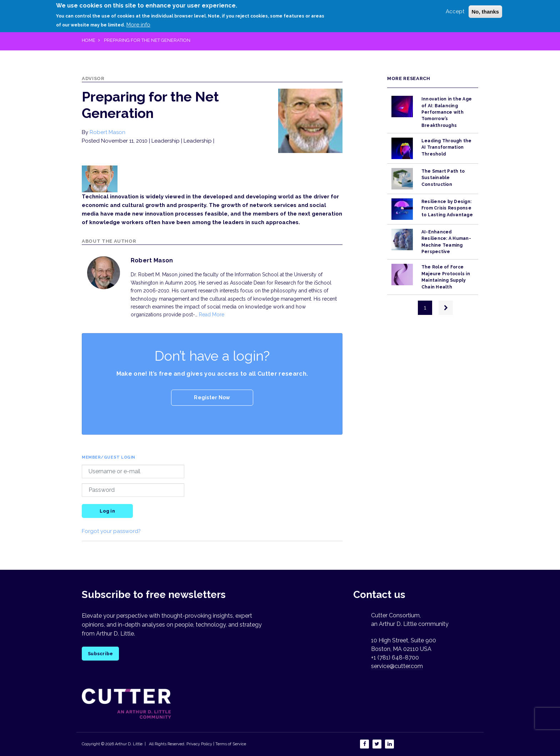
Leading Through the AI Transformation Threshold (447, 147)
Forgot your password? (111, 531)
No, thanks (486, 11)
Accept (455, 11)
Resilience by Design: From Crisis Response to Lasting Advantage (447, 208)
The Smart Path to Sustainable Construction (443, 178)
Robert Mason (107, 132)
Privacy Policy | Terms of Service (216, 744)
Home (89, 40)
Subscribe (100, 654)
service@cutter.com (397, 666)
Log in (107, 511)
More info (138, 25)
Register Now (212, 397)
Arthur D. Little (128, 744)
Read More (212, 315)
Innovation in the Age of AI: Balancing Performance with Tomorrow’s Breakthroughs (447, 112)
